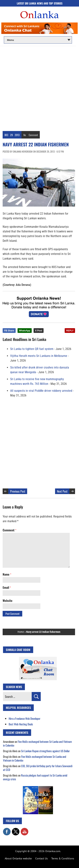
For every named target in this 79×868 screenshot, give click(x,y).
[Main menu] (38, 40)
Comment (33, 135)
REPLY (70, 331)
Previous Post (18, 491)
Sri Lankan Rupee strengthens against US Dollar (45, 751)
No (25, 135)
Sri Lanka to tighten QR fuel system (32, 349)
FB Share (9, 331)
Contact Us (41, 858)
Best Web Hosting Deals (21, 724)
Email (7, 587)
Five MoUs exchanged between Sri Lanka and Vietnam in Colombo (37, 743)
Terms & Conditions (63, 858)
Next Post (62, 491)
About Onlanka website (18, 858)
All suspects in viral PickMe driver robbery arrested (41, 391)
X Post (39, 331)
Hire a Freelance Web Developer (25, 718)
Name (7, 574)
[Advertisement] (39, 87)
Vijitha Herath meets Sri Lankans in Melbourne (39, 356)
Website (8, 601)
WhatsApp (25, 331)
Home (21, 632)
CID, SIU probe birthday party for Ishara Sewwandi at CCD (38, 768)
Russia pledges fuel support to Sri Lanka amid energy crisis (35, 777)
